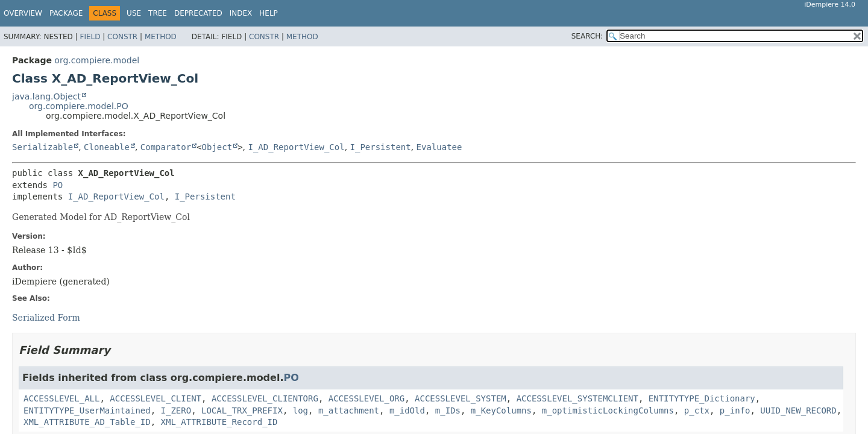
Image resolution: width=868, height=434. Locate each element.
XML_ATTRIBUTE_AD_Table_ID (87, 422)
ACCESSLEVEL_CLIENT (156, 398)
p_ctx (697, 410)
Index (241, 13)
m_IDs (448, 410)
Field (90, 37)
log (300, 410)
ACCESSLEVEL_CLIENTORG (265, 398)
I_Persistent (381, 147)
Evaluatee (439, 147)
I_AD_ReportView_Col (296, 147)
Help (269, 13)
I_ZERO (176, 410)
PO (58, 185)
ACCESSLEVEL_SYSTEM (461, 398)
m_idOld (407, 410)
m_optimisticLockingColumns (608, 410)
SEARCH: (587, 36)
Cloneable (107, 147)
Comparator (166, 147)
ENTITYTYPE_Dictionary (702, 398)
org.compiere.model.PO (79, 106)
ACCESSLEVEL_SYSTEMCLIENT (577, 398)
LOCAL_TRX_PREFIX (242, 410)
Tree (158, 13)
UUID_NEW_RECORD (798, 410)
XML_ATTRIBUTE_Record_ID (219, 422)
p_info (735, 410)
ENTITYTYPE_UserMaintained (87, 410)
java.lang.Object (46, 96)
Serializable (42, 147)
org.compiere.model (97, 60)
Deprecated (198, 13)
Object (217, 147)
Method (161, 37)
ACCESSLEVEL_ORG (366, 398)
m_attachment (349, 410)
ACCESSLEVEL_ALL (61, 398)
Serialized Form (46, 318)
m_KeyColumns (501, 410)
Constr (122, 37)
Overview (23, 13)
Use (134, 13)
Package (66, 13)
